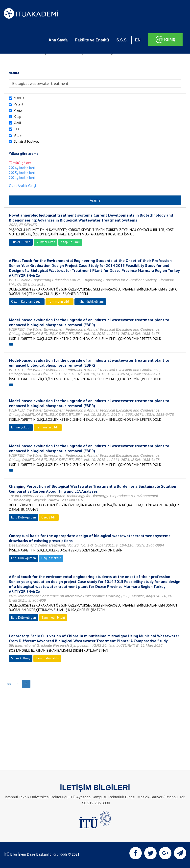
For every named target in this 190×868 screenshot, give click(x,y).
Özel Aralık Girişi (22, 186)
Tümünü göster (20, 163)
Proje (18, 110)
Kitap (18, 117)
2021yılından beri (22, 178)
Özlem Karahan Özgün (27, 302)
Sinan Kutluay (21, 658)
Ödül (17, 123)
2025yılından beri (22, 173)
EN (138, 40)
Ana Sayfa (58, 40)
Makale (19, 98)
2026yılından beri (22, 168)
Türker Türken (21, 242)
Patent (19, 104)
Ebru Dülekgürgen (24, 517)
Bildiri (18, 135)
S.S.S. (122, 40)
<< (9, 684)
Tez (17, 129)
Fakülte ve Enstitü (92, 40)
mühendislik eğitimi (90, 302)
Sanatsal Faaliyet (26, 141)
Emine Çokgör (21, 427)
